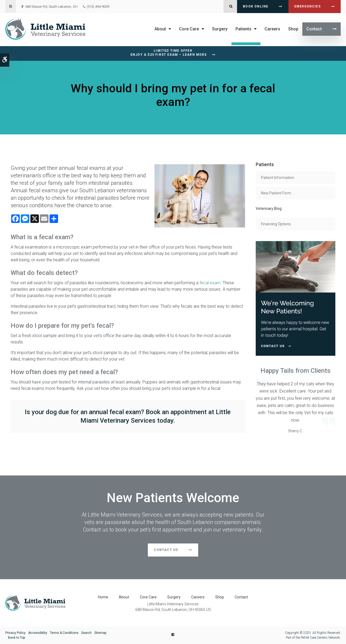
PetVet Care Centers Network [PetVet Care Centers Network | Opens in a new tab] (320, 638)
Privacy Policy (15, 633)
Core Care (189, 29)
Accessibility (38, 633)
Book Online (256, 6)
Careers (272, 29)
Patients (243, 29)
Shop (293, 29)
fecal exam (210, 283)
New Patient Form (276, 193)
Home (103, 597)
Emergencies (308, 6)
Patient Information (278, 178)
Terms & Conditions (64, 633)
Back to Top (17, 638)
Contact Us (166, 550)
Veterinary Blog (269, 209)
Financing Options (276, 224)
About (160, 29)
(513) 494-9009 (98, 7)
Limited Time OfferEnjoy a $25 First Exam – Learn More (169, 53)
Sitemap (100, 633)
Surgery (220, 29)
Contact (314, 29)
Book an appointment (176, 412)
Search (86, 633)
